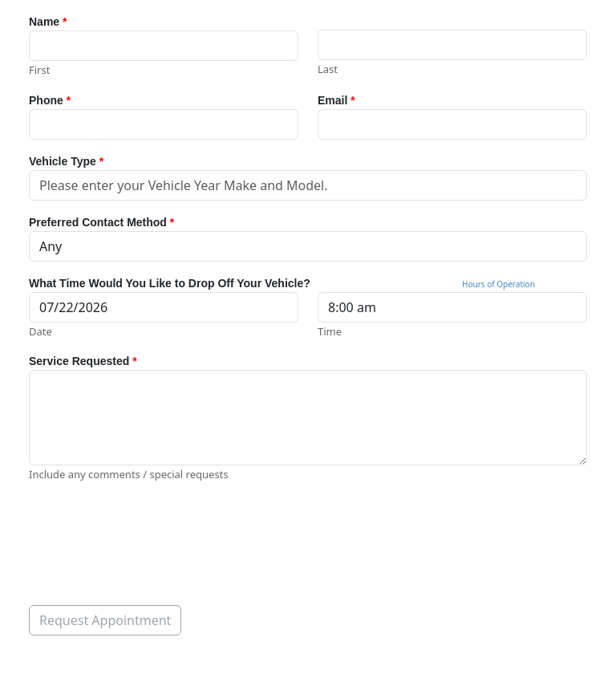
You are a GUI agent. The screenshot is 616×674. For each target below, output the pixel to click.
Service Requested (83, 361)
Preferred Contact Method (101, 222)
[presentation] (151, 535)
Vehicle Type (66, 161)
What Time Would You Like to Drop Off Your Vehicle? (170, 283)
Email (336, 100)
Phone (50, 100)
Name (48, 22)
